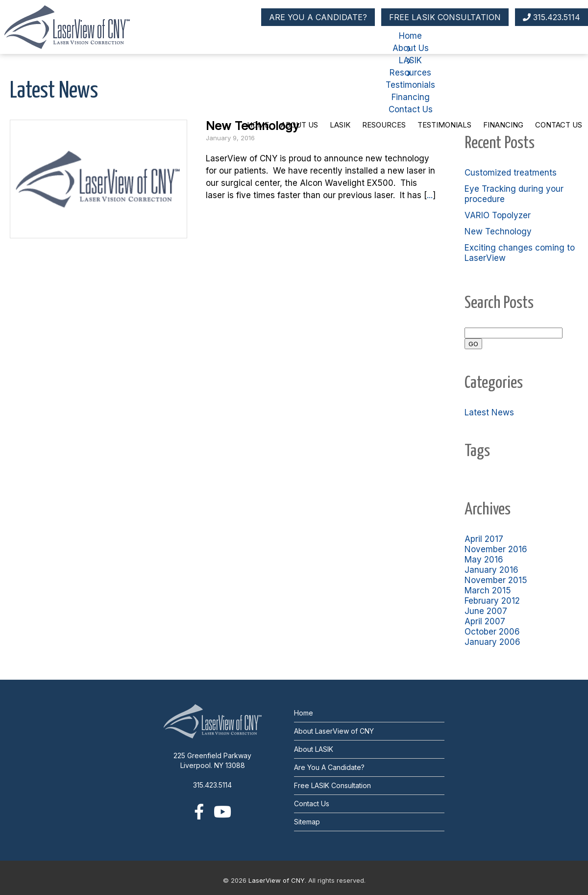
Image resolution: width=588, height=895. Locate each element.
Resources (384, 125)
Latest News (489, 412)
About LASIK (314, 749)
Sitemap (307, 822)
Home (258, 125)
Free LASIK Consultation (332, 785)
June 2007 (486, 611)
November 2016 (496, 549)
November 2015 (496, 580)
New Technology (498, 231)
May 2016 (484, 560)
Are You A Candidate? (329, 767)
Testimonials (444, 125)
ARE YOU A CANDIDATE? (318, 17)
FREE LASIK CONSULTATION (445, 17)
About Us (299, 125)
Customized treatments (511, 173)
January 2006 (492, 642)
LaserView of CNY (277, 880)
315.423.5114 (551, 17)
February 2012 (492, 601)
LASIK (340, 125)
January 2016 (491, 570)
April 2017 (484, 539)
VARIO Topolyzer (498, 215)
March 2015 (488, 590)
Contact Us (559, 125)
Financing (503, 125)
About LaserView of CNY (334, 731)
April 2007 (485, 621)
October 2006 (492, 632)
